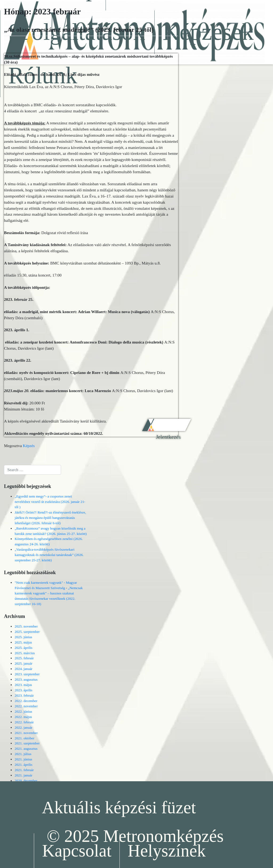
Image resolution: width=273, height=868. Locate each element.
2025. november (26, 626)
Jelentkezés (168, 437)
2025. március (25, 653)
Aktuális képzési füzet (119, 807)
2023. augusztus (26, 679)
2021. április (23, 765)
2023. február (24, 695)
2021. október (25, 738)
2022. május (23, 717)
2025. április (23, 648)
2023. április (23, 690)
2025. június (23, 637)
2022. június (23, 711)
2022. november (26, 706)
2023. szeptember (27, 674)
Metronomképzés (163, 836)
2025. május (23, 642)
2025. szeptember (27, 632)
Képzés (29, 446)
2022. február (24, 722)
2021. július (23, 754)
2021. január (23, 775)
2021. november (26, 733)
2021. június (23, 759)
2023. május (23, 685)
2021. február (24, 770)
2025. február (24, 658)
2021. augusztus (26, 749)
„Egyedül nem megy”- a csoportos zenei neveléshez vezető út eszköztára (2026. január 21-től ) (50, 502)
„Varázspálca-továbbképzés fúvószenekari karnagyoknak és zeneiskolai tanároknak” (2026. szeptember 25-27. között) (49, 555)
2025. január (23, 663)
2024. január (23, 669)
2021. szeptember (27, 743)
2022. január (23, 727)
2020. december (26, 781)
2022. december (26, 701)
